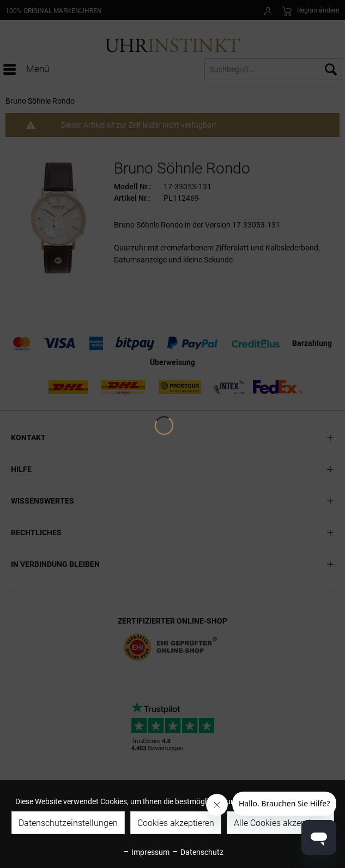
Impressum (146, 852)
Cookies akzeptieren (176, 823)
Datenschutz (197, 852)
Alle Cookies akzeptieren (280, 823)
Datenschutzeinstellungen (68, 823)
